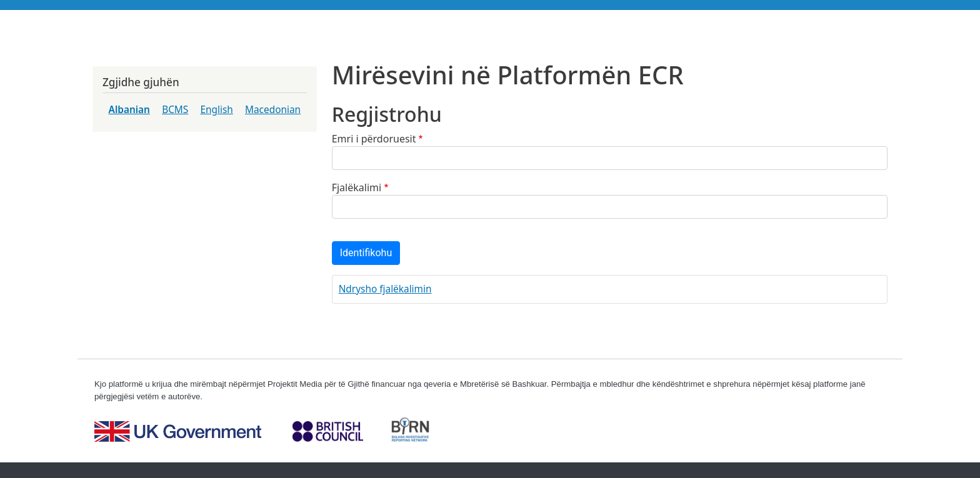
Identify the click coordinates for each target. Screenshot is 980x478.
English (216, 110)
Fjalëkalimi (357, 187)
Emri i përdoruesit (374, 139)
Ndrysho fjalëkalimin (385, 289)
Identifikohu (366, 253)
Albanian (129, 110)
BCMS (175, 110)
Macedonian (273, 110)
